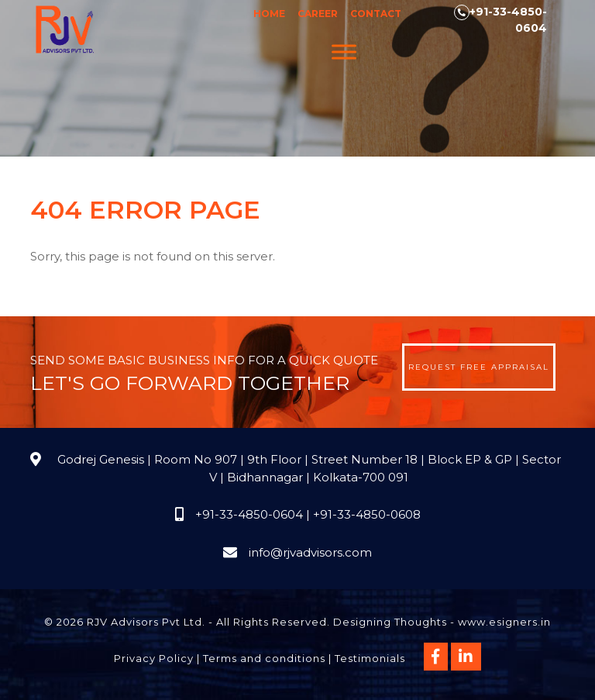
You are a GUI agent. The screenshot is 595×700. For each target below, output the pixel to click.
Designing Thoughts (390, 622)
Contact (376, 14)
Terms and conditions (264, 658)
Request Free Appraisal (479, 367)
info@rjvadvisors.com (310, 552)
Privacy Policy (154, 658)
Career (318, 14)
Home (269, 14)
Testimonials (370, 658)
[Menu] (344, 52)
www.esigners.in (504, 622)
